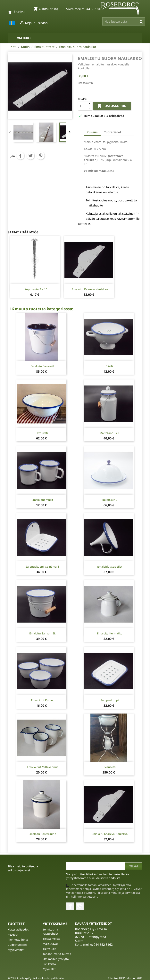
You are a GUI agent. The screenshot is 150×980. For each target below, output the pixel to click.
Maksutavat (50, 944)
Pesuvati (42, 433)
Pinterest (41, 156)
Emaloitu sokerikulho (42, 834)
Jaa (20, 156)
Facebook (70, 906)
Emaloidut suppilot (110, 567)
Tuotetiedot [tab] (113, 132)
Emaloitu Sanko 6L (42, 366)
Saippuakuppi (110, 700)
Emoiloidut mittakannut (42, 767)
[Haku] (124, 21)
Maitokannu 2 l (110, 433)
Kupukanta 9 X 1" (36, 289)
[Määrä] (83, 106)
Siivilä (110, 366)
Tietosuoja (50, 949)
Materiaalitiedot (18, 929)
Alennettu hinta (18, 940)
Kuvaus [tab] (92, 132)
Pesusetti (110, 767)
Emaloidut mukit (42, 500)
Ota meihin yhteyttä (56, 959)
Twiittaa (30, 156)
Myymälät (49, 969)
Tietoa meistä (52, 939)
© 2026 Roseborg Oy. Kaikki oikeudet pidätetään (36, 978)
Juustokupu (110, 500)
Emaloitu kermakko (110, 633)
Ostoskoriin (112, 106)
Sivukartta (49, 964)
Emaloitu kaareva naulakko (90, 289)
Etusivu (19, 12)
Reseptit (13, 935)
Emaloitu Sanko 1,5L (42, 633)
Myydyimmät (16, 950)
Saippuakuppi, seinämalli (42, 567)
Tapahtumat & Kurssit (57, 954)
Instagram (80, 906)
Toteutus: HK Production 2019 (125, 978)
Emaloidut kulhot (42, 700)
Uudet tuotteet (17, 945)
